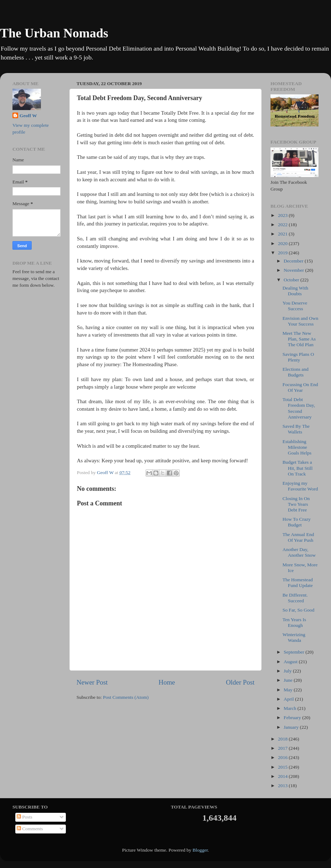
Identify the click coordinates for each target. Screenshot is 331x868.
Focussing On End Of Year (300, 387)
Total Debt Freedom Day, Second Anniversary (299, 408)
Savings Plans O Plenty (298, 357)
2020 (283, 243)
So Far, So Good (298, 610)
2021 (283, 234)
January (292, 727)
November (294, 270)
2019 (283, 253)
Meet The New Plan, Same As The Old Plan (299, 339)
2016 (283, 757)
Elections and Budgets (296, 372)
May (289, 690)
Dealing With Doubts (295, 291)
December (294, 261)
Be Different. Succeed (295, 598)
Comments (30, 829)
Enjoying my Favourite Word (300, 486)
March (291, 708)
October (292, 280)
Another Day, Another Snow (299, 552)
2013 (283, 786)
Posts (25, 817)
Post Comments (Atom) (126, 697)
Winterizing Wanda (294, 637)
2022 (283, 225)
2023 (283, 215)
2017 (283, 748)
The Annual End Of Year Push (298, 537)
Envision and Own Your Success (301, 321)
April (289, 699)
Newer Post (92, 682)
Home (167, 682)
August (291, 662)
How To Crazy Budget (297, 522)
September (295, 652)
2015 (283, 767)
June (289, 680)
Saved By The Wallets (296, 429)
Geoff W (28, 116)
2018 (283, 739)
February (293, 718)
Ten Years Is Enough (294, 622)
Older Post (240, 682)
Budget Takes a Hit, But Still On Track (298, 468)
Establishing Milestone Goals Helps (297, 447)
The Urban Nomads (54, 33)
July (288, 671)
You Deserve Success (295, 306)
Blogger (200, 850)
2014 (283, 776)
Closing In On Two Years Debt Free (296, 504)
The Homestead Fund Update (298, 583)
